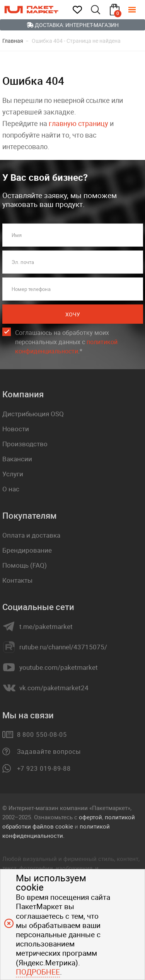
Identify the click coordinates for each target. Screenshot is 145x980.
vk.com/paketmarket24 (54, 688)
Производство (25, 444)
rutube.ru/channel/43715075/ (63, 647)
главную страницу (78, 123)
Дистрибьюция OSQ (33, 414)
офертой (90, 817)
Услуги (13, 474)
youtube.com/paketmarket (59, 667)
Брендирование (27, 550)
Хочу (73, 314)
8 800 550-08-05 (42, 735)
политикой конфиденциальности (66, 346)
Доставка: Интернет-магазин (73, 25)
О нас (11, 489)
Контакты (17, 580)
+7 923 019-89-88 (44, 768)
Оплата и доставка (31, 535)
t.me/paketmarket (46, 627)
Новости (16, 429)
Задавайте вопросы (49, 751)
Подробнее (38, 972)
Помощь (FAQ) (25, 565)
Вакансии (17, 459)
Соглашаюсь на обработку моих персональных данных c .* (66, 342)
